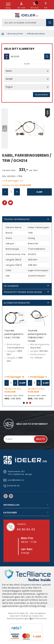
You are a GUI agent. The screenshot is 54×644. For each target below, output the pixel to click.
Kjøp (39, 192)
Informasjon (11, 498)
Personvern (41, 612)
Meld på (40, 433)
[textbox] (28, 23)
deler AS (24, 607)
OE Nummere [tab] (26, 286)
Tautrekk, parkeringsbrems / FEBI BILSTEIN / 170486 (37, 336)
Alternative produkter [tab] (26, 303)
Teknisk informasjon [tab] (26, 219)
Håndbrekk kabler (36, 34)
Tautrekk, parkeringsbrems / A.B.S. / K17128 (14, 334)
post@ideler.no (16, 474)
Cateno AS (37, 609)
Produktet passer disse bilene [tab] (26, 292)
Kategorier (10, 506)
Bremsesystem (15, 34)
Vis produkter (41, 95)
